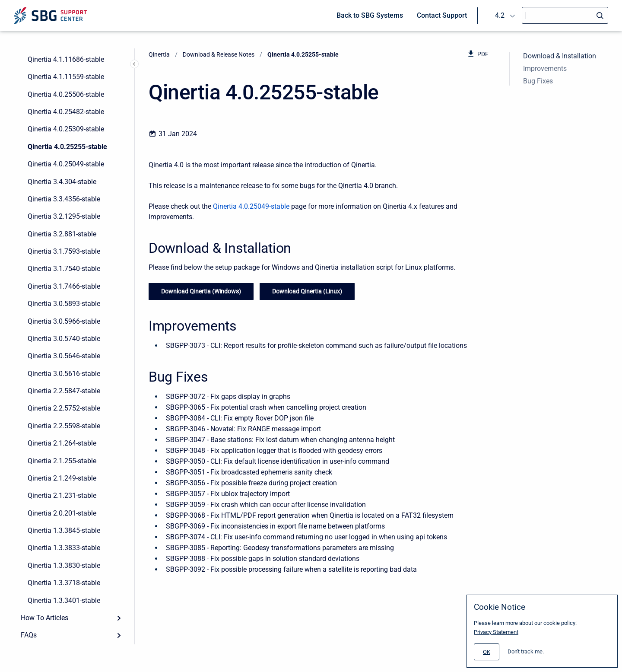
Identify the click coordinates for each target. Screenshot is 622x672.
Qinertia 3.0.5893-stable (64, 304)
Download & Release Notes (219, 54)
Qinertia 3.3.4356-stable (64, 199)
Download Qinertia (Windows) (201, 291)
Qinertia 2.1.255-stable (62, 461)
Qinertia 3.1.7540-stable (64, 269)
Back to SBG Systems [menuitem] (370, 15)
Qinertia (159, 54)
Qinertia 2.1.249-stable (62, 478)
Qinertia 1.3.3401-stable (64, 600)
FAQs (29, 635)
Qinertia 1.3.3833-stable (64, 548)
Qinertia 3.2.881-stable (62, 234)
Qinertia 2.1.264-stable (62, 443)
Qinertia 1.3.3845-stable (64, 530)
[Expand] (119, 618)
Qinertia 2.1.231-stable (62, 495)
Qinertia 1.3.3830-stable (64, 565)
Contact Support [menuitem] (442, 15)
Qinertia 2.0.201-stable (62, 513)
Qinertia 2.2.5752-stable (64, 408)
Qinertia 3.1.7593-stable (64, 251)
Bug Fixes (538, 81)
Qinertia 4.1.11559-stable (66, 77)
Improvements (545, 68)
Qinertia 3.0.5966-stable (64, 321)
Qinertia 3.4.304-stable (62, 182)
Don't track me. (526, 651)
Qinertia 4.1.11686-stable (66, 59)
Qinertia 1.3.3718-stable (64, 583)
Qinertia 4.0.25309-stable (66, 129)
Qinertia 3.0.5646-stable (64, 356)
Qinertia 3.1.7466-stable (64, 286)
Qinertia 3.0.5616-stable (64, 374)
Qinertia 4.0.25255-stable (67, 147)
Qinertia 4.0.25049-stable (66, 164)
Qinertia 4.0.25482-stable (66, 112)
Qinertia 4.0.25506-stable (66, 94)
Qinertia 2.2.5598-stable (64, 426)
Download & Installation (560, 56)
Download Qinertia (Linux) (307, 291)
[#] (487, 652)
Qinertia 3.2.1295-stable (64, 216)
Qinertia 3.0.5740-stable (64, 339)
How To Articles (44, 618)
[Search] (565, 15)
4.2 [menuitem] (500, 15)
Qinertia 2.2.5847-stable (64, 391)
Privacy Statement (496, 632)
